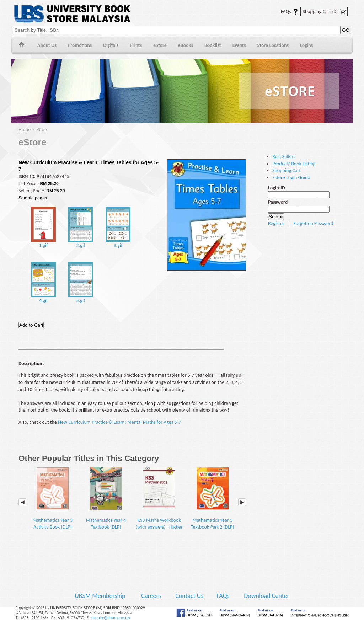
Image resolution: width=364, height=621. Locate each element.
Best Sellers (284, 157)
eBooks (186, 45)
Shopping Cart (324, 12)
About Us (47, 45)
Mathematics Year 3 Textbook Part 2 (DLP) (213, 499)
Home (22, 46)
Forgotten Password (313, 223)
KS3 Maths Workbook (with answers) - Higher (159, 499)
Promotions (80, 45)
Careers (151, 596)
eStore (160, 45)
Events (239, 45)
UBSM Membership (101, 596)
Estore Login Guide (291, 178)
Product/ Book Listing (294, 164)
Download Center (267, 596)
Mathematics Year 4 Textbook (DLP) (106, 499)
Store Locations (273, 45)
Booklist (213, 45)
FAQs (285, 12)
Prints (136, 45)
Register (276, 223)
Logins (306, 45)
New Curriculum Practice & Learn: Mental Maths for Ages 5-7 (119, 422)
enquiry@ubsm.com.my (111, 618)
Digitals (111, 45)
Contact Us (190, 596)
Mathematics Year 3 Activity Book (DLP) (53, 499)
